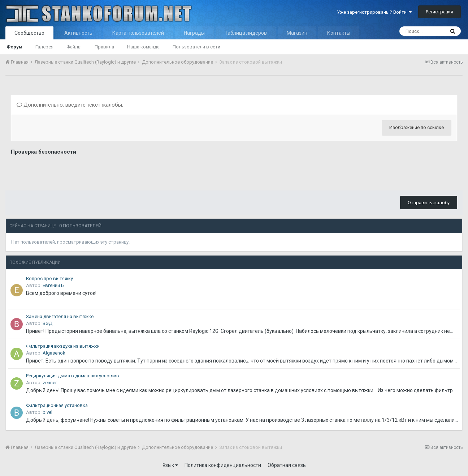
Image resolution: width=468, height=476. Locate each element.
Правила (104, 47)
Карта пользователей (138, 33)
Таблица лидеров (246, 33)
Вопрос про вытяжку (49, 278)
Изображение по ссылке (417, 127)
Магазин (297, 33)
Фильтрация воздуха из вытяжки (63, 346)
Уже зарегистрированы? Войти (374, 12)
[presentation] (66, 171)
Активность (78, 33)
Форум (14, 47)
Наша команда (143, 47)
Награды (194, 33)
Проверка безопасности (44, 152)
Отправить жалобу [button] (429, 203)
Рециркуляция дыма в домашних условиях (73, 376)
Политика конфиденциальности (223, 465)
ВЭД (47, 323)
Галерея (44, 47)
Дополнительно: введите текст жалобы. (70, 105)
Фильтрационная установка (57, 405)
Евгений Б (53, 285)
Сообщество (29, 33)
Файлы (74, 47)
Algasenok (54, 353)
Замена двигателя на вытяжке (60, 316)
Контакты (339, 33)
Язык (170, 465)
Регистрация (439, 12)
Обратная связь (287, 465)
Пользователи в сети (196, 47)
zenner (50, 383)
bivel (47, 412)
